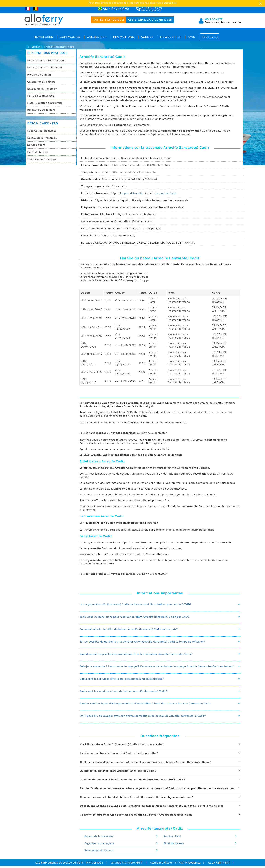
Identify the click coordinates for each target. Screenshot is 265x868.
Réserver (210, 37)
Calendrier (97, 37)
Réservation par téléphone (45, 68)
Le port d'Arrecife (132, 193)
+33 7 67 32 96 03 (116, 8)
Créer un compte (215, 22)
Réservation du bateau (42, 131)
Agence (147, 37)
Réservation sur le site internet (48, 61)
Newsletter (171, 37)
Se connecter (234, 22)
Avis (191, 37)
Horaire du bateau (39, 75)
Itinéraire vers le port (41, 110)
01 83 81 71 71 (162, 9)
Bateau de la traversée (42, 89)
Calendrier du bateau (41, 82)
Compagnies (70, 37)
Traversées (43, 37)
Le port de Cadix (166, 193)
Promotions (124, 37)
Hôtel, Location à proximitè (45, 103)
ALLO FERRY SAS (219, 863)
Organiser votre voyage (43, 159)
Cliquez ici (170, 3)
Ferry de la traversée (41, 96)
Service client (36, 145)
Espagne (37, 47)
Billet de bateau (38, 152)
